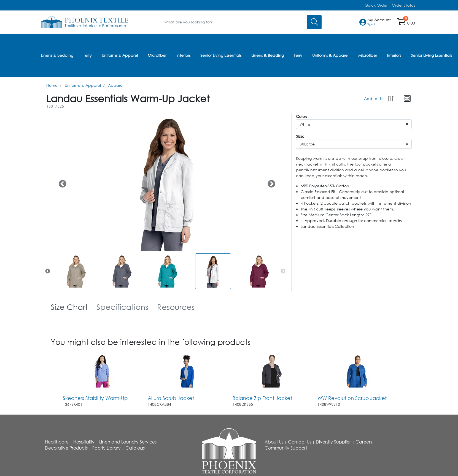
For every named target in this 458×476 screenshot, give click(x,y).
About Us (274, 441)
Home (52, 84)
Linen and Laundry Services (128, 441)
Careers (364, 441)
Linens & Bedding (57, 55)
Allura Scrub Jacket (171, 397)
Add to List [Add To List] (374, 98)
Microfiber (157, 55)
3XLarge (307, 143)
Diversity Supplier (333, 441)
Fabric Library (107, 447)
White (305, 123)
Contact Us (300, 441)
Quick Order (376, 5)
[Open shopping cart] (402, 23)
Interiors (183, 55)
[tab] (69, 306)
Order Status (403, 5)
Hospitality (84, 441)
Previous (61, 182)
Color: (301, 116)
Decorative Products (66, 447)
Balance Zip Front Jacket (262, 397)
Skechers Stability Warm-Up (95, 397)
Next (270, 182)
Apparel (116, 84)
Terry (87, 55)
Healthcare (57, 441)
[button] (379, 22)
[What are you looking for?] (234, 22)
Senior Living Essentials (221, 55)
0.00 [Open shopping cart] (411, 23)
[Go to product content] (102, 370)
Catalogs (135, 447)
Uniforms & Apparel (120, 55)
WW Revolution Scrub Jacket (352, 397)
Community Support (286, 447)
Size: (300, 135)
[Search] (314, 22)
